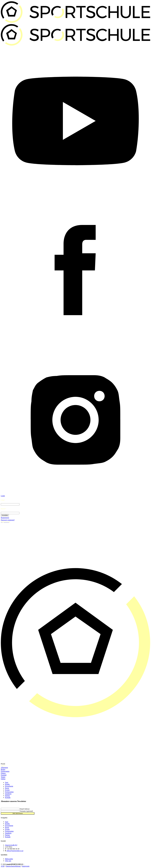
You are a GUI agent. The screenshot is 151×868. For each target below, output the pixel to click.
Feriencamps (5, 771)
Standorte (8, 794)
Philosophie (9, 859)
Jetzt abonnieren (18, 813)
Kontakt (8, 797)
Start (7, 782)
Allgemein (4, 768)
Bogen (3, 769)
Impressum (26, 866)
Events (7, 790)
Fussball (4, 775)
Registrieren (5, 518)
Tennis (3, 777)
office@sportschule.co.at (15, 851)
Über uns (8, 861)
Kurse (7, 788)
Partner (7, 796)
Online (3, 779)
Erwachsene (9, 786)
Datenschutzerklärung (13, 866)
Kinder (7, 784)
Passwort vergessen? (8, 520)
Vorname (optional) (26, 811)
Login (3, 496)
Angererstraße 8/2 (11, 845)
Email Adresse (25, 809)
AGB (3, 866)
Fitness (3, 773)
